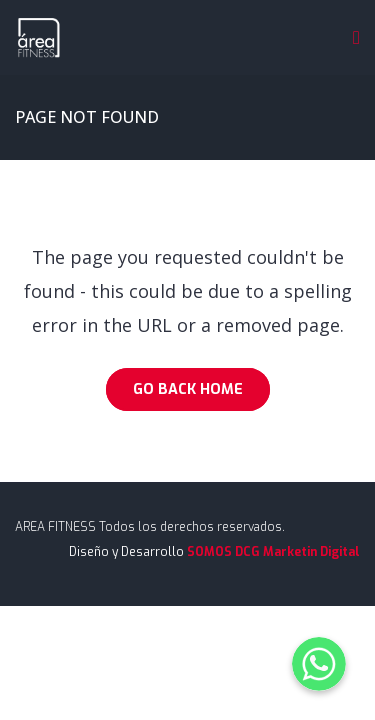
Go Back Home (188, 389)
